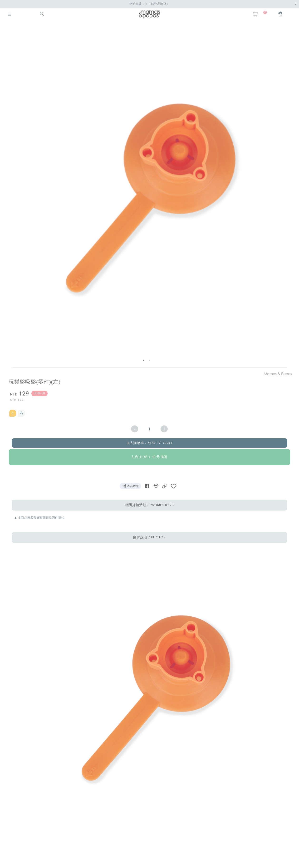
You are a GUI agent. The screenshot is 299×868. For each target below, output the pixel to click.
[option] (147, 195)
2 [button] (150, 360)
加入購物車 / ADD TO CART (149, 443)
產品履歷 (130, 486)
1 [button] (143, 360)
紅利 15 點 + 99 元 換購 (149, 457)
